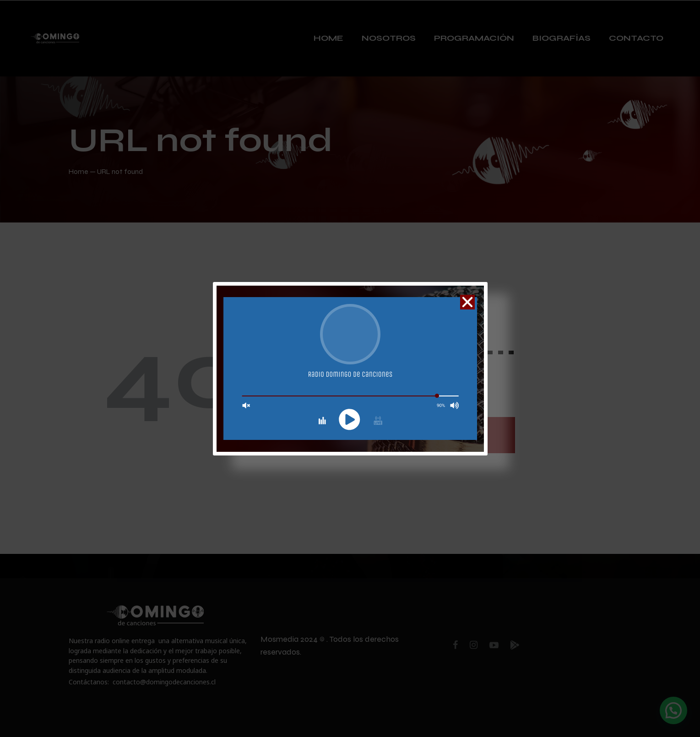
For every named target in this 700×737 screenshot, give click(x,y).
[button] (467, 302)
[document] (350, 368)
